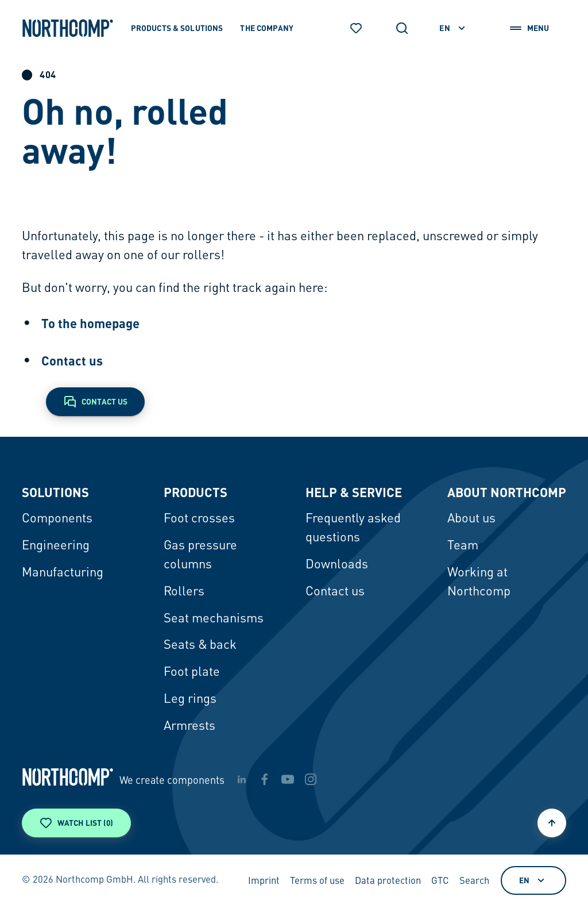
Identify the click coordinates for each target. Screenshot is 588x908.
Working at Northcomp (479, 582)
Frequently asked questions (353, 528)
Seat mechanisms (214, 619)
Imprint (264, 881)
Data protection (388, 881)
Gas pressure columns (200, 555)
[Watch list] (356, 28)
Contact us (72, 360)
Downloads (337, 565)
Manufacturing (63, 573)
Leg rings (190, 699)
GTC (440, 881)
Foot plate (192, 672)
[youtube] (288, 779)
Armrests (189, 726)
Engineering (56, 546)
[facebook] (265, 779)
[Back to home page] (68, 28)
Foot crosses (199, 519)
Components (57, 519)
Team (463, 546)
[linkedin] (242, 779)
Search (474, 881)
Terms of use (317, 881)
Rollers (184, 592)
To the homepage (90, 323)
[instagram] (311, 779)
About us (471, 519)
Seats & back (200, 645)
